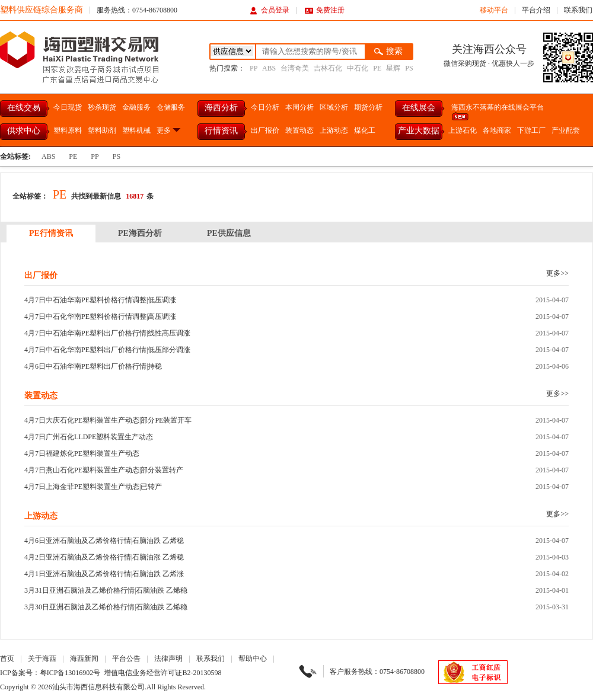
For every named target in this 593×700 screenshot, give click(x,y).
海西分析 (221, 108)
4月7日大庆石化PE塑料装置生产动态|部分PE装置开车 (108, 420)
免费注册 (325, 10)
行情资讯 (221, 131)
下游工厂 (531, 130)
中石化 (358, 68)
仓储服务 (171, 107)
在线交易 (24, 108)
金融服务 (136, 107)
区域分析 (334, 107)
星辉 (393, 68)
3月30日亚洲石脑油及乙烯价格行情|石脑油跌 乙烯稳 (106, 607)
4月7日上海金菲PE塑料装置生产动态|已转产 (93, 487)
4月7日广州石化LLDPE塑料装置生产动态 (89, 437)
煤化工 (365, 130)
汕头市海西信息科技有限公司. (99, 687)
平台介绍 (536, 10)
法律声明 (168, 659)
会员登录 (270, 10)
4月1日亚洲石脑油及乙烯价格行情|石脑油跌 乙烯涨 (104, 574)
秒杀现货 (102, 107)
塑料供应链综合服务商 (42, 10)
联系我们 (578, 10)
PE (377, 68)
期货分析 (368, 107)
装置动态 (299, 130)
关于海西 (42, 659)
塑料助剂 (102, 130)
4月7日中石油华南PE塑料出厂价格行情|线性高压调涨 (107, 333)
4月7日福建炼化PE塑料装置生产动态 (82, 453)
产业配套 (566, 130)
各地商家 (497, 130)
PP (254, 68)
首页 (7, 659)
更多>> (557, 273)
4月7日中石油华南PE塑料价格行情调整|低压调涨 (100, 300)
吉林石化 (328, 68)
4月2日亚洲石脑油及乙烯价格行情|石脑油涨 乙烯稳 (104, 557)
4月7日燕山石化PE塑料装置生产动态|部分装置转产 (104, 470)
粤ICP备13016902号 (70, 673)
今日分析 (265, 107)
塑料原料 (68, 130)
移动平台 (494, 10)
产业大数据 (419, 131)
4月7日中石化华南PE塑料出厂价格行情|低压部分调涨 (107, 350)
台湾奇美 (295, 68)
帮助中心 (253, 659)
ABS (269, 68)
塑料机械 (136, 130)
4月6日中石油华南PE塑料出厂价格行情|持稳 (93, 366)
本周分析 (299, 107)
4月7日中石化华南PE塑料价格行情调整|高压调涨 (100, 317)
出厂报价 (265, 130)
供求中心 (24, 131)
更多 (169, 130)
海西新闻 (84, 659)
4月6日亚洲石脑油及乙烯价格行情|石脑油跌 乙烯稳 (104, 541)
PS (409, 68)
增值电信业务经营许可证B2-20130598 (162, 673)
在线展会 (419, 108)
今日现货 (68, 107)
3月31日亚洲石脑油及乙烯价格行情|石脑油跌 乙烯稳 (106, 590)
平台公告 (126, 659)
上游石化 (463, 130)
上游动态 (334, 130)
